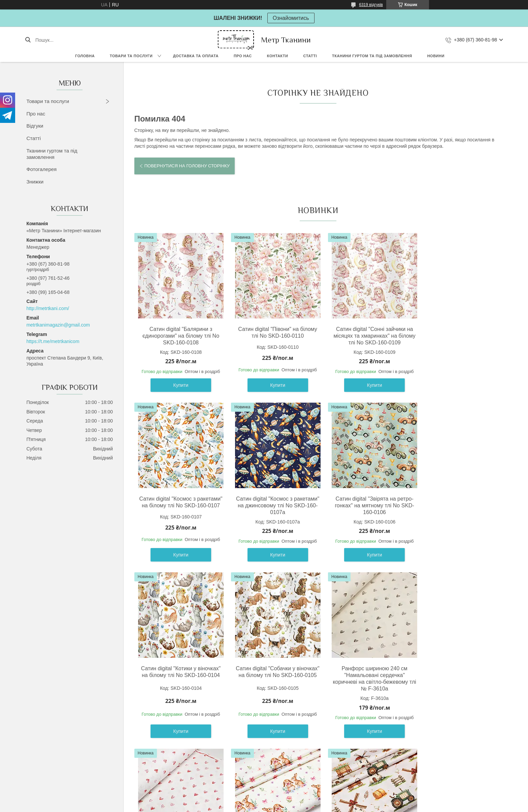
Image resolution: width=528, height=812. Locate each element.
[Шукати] (28, 40)
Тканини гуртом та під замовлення (372, 56)
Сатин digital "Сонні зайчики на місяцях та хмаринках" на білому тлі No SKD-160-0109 (364, 336)
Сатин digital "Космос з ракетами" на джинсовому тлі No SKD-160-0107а (179, 505)
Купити (179, 385)
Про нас (243, 56)
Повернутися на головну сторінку (187, 166)
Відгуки (35, 126)
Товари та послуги (131, 56)
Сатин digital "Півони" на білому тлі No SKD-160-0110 (271, 332)
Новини (436, 56)
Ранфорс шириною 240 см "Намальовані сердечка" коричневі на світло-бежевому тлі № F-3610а (179, 679)
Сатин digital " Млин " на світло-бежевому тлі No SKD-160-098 (457, 672)
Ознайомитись (291, 18)
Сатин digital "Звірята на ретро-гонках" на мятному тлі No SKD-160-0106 (272, 505)
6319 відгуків (371, 5)
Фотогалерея (41, 169)
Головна (85, 56)
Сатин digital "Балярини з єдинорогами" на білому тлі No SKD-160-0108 (179, 336)
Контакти (278, 56)
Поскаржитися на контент (271, 806)
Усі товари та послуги (315, 760)
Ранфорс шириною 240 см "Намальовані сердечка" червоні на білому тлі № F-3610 (271, 675)
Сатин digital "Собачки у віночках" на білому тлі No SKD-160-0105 (457, 505)
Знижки (35, 182)
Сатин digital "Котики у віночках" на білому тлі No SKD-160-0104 (364, 502)
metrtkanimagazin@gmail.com (58, 325)
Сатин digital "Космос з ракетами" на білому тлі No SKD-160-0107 (457, 336)
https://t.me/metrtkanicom (53, 341)
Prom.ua (295, 800)
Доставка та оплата (196, 56)
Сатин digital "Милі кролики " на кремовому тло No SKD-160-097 (364, 675)
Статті (310, 56)
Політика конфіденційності (323, 806)
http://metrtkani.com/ (48, 308)
